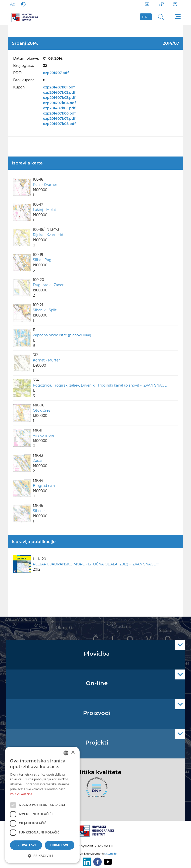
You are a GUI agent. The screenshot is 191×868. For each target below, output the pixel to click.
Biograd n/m (44, 486)
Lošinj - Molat (45, 210)
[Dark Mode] (22, 4)
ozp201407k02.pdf (59, 92)
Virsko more (44, 435)
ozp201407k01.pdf (59, 87)
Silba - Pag (42, 260)
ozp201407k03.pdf (59, 98)
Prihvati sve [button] (26, 845)
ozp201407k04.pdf (59, 103)
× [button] (73, 753)
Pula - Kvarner (45, 185)
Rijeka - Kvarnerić (48, 235)
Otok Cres (42, 410)
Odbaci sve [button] (60, 845)
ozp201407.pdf (56, 73)
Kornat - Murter (46, 360)
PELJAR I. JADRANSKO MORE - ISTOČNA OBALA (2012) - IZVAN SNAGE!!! (96, 564)
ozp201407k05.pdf (59, 108)
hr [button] (145, 17)
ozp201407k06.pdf (59, 113)
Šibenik (39, 511)
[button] (42, 856)
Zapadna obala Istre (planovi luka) (62, 335)
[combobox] (66, 753)
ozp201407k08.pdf (59, 124)
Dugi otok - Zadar (48, 285)
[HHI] (26, 17)
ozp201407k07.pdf (59, 118)
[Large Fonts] (12, 4)
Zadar (38, 461)
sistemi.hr (111, 854)
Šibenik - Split (45, 310)
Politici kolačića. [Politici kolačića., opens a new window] (22, 794)
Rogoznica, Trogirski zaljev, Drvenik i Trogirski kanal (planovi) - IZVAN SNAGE (100, 385)
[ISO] (95, 790)
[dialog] (42, 805)
